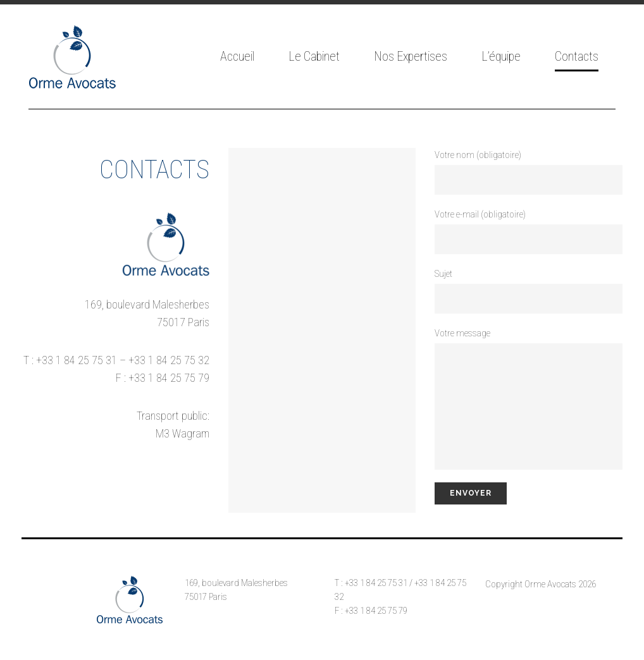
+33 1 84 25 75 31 (77, 360)
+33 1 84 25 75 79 (169, 378)
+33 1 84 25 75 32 (169, 360)
